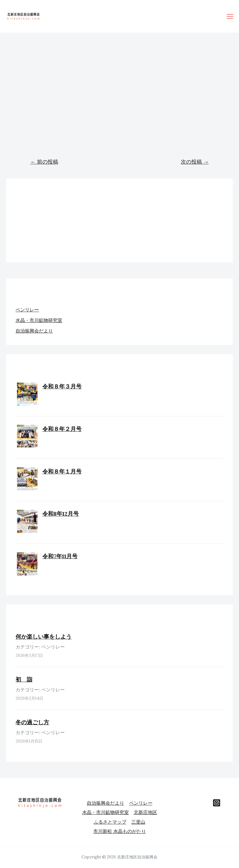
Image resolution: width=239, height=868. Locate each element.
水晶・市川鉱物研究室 (39, 320)
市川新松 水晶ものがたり (120, 828)
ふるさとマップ (110, 819)
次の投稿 (195, 162)
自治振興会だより (34, 331)
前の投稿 (44, 162)
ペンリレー (27, 310)
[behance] (217, 803)
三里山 (138, 819)
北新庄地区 (145, 811)
